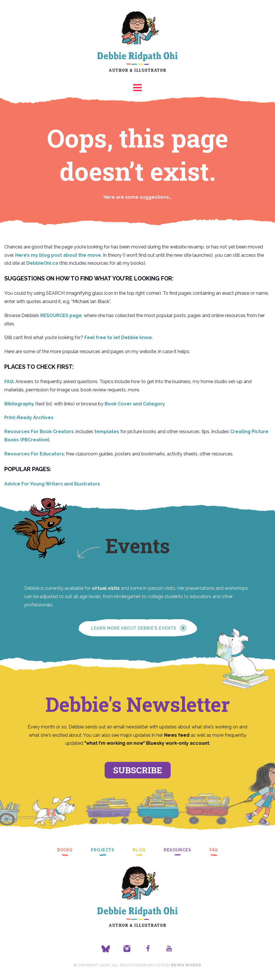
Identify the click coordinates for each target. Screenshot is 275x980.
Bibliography (19, 404)
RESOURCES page (61, 315)
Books (65, 850)
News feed (177, 735)
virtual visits (106, 588)
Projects (103, 850)
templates (107, 432)
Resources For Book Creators (39, 432)
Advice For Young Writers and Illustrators (52, 484)
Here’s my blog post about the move (58, 255)
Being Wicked (186, 965)
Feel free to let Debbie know (118, 337)
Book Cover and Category (135, 404)
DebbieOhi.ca (42, 263)
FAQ (9, 382)
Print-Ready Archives (29, 418)
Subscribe (138, 770)
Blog (139, 850)
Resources (178, 850)
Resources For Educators (34, 454)
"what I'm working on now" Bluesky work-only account (147, 743)
